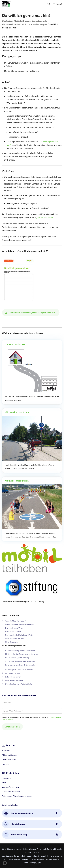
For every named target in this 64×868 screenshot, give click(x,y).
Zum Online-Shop (15, 834)
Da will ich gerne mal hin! (16, 646)
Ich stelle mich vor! (13, 631)
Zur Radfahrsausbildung (18, 813)
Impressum (7, 778)
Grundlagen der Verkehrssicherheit (20, 624)
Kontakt (5, 764)
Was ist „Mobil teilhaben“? (16, 621)
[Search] (49, 4)
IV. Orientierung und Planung (17, 658)
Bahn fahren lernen (13, 677)
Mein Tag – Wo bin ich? (15, 638)
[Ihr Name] (32, 703)
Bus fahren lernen (12, 673)
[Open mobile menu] (57, 4)
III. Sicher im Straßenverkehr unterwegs (21, 654)
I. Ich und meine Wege (35, 24)
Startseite (7, 21)
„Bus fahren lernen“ (45, 218)
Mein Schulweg (11, 642)
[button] (5, 863)
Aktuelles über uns (10, 755)
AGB (4, 782)
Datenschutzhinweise (11, 791)
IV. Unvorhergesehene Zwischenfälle (20, 665)
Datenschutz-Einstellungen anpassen (17, 796)
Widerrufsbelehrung (10, 787)
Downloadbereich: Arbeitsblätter (19, 684)
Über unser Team (9, 759)
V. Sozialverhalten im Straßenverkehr (20, 661)
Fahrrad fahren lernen (14, 680)
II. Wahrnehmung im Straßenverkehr (20, 651)
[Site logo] (6, 4)
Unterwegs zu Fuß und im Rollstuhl (20, 670)
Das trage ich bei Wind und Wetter (19, 635)
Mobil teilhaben (22, 21)
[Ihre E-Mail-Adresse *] (32, 711)
